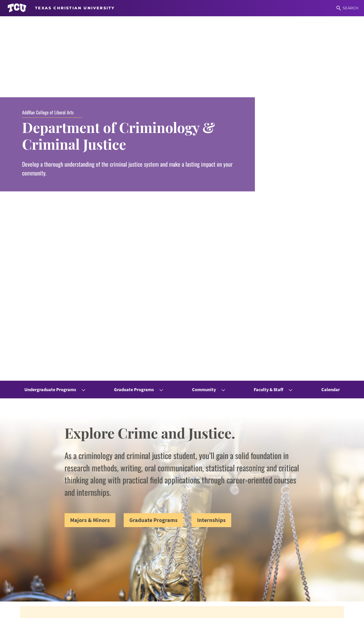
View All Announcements (182, 332)
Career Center (213, 560)
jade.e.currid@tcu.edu (140, 577)
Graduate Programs (134, 32)
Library (207, 576)
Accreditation (185, 611)
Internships (211, 163)
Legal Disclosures (138, 611)
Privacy (163, 611)
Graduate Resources (218, 544)
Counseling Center (217, 568)
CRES (286, 544)
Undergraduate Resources (224, 536)
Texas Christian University (305, 611)
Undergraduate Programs (50, 32)
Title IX (113, 611)
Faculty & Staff (268, 32)
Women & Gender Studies (304, 536)
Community (204, 32)
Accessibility (42, 611)
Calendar (331, 32)
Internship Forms (216, 552)
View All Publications (182, 482)
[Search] (347, 8)
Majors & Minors (90, 163)
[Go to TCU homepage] (61, 8)
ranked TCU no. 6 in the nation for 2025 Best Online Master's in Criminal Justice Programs (175, 311)
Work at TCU (17, 611)
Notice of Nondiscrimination (80, 611)
